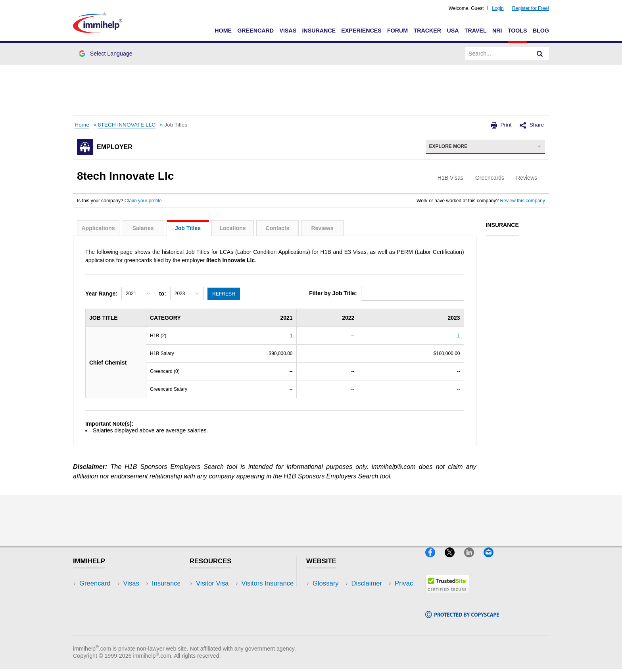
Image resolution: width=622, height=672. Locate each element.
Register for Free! (531, 8)
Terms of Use (332, 619)
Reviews (322, 228)
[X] (454, 561)
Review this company (523, 201)
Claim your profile (143, 201)
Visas (288, 31)
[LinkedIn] (474, 561)
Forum (397, 31)
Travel (476, 31)
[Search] (540, 54)
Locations (232, 228)
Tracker (427, 31)
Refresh (225, 293)
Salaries (143, 228)
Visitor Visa (212, 583)
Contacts (278, 228)
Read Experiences (223, 607)
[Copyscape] (462, 621)
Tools (517, 31)
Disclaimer (328, 595)
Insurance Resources (227, 631)
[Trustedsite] (447, 596)
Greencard (255, 31)
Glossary (326, 583)
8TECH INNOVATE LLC (127, 125)
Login (498, 8)
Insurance (319, 31)
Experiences (361, 31)
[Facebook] (435, 561)
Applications (98, 228)
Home (223, 31)
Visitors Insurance (222, 595)
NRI (497, 31)
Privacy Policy (333, 607)
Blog (541, 31)
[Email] (492, 561)
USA (453, 31)
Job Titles (188, 228)
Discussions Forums (226, 619)
